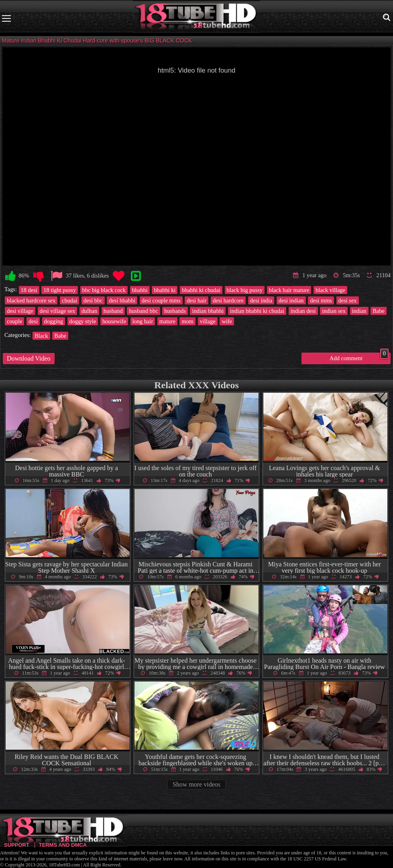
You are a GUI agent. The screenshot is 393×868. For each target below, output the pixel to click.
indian (359, 311)
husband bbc (143, 311)
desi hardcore (228, 300)
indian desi (303, 311)
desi (33, 321)
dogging (54, 321)
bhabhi (140, 290)
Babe (379, 311)
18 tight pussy (60, 290)
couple (14, 321)
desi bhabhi (122, 300)
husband (113, 311)
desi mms (321, 300)
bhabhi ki (165, 290)
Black (41, 336)
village (208, 321)
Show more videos (196, 784)
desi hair (196, 300)
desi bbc (93, 300)
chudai (69, 300)
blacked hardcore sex (31, 300)
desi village (20, 311)
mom (187, 321)
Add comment (359, 357)
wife (227, 321)
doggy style (83, 321)
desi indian (291, 300)
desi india (261, 300)
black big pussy (245, 290)
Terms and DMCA (63, 845)
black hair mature (289, 290)
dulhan (89, 311)
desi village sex (58, 311)
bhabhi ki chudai (201, 290)
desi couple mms (161, 300)
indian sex (334, 311)
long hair (143, 321)
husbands (175, 311)
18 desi (29, 290)
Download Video (29, 358)
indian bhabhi (208, 311)
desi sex (348, 300)
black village (330, 290)
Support (17, 845)
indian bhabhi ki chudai (257, 311)
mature (167, 321)
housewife (114, 321)
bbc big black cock (104, 290)
